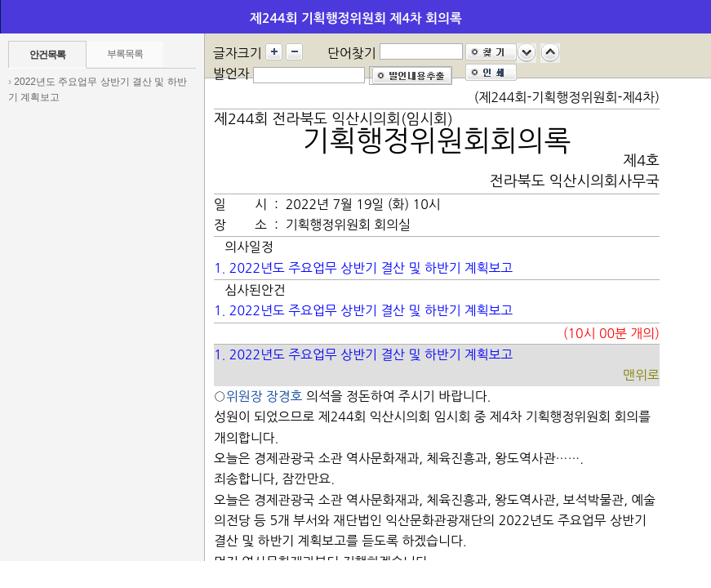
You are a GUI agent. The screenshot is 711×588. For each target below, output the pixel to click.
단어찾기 (352, 53)
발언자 (231, 73)
